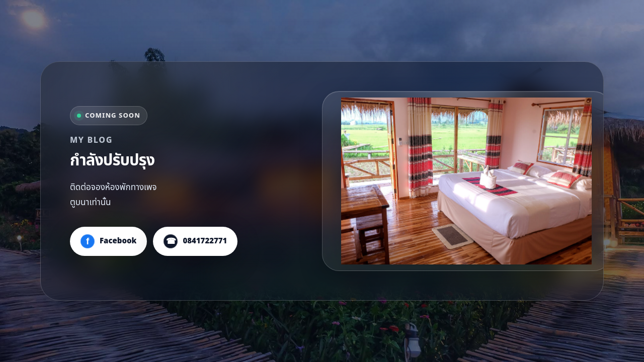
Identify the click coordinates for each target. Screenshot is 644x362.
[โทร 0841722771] (195, 241)
